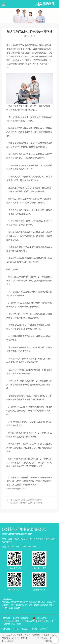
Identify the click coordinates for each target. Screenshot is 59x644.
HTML (5, 641)
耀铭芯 (35, 629)
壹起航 (16, 629)
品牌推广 (44, 629)
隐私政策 (6, 618)
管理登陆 (36, 635)
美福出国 (25, 629)
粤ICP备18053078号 (21, 618)
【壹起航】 (44, 638)
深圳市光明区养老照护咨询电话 (28, 500)
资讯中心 (41, 20)
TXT (11, 641)
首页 (32, 20)
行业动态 (52, 20)
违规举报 (45, 635)
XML (25, 638)
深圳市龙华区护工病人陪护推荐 (28, 503)
